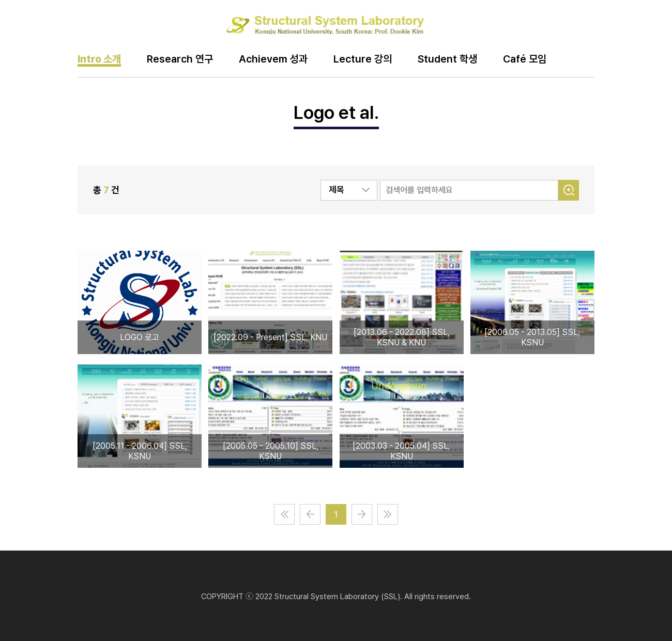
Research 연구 (180, 59)
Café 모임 (525, 59)
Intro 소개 (99, 59)
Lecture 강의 (363, 59)
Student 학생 (447, 59)
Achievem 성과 (273, 59)
